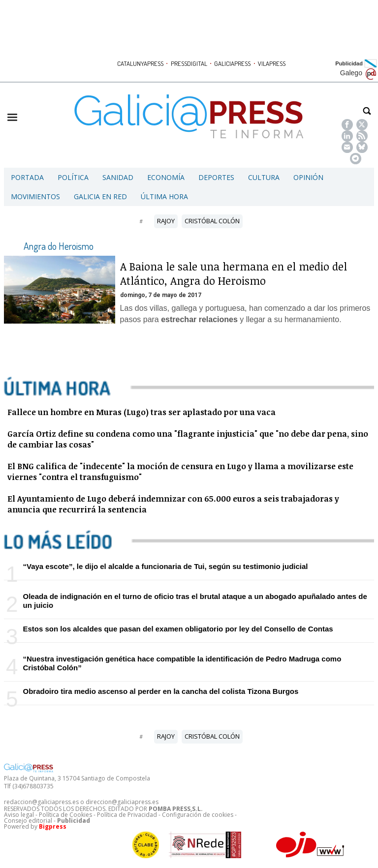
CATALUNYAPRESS (140, 63)
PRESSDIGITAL (189, 63)
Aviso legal (19, 815)
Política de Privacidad (127, 815)
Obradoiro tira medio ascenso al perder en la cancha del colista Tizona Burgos (160, 691)
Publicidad (349, 63)
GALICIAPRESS (232, 63)
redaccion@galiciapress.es (41, 802)
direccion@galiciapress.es (122, 802)
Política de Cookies (65, 815)
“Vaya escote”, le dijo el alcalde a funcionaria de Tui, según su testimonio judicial (165, 566)
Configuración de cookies (198, 815)
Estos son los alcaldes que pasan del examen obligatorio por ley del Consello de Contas (178, 629)
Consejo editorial (28, 821)
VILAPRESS (272, 63)
